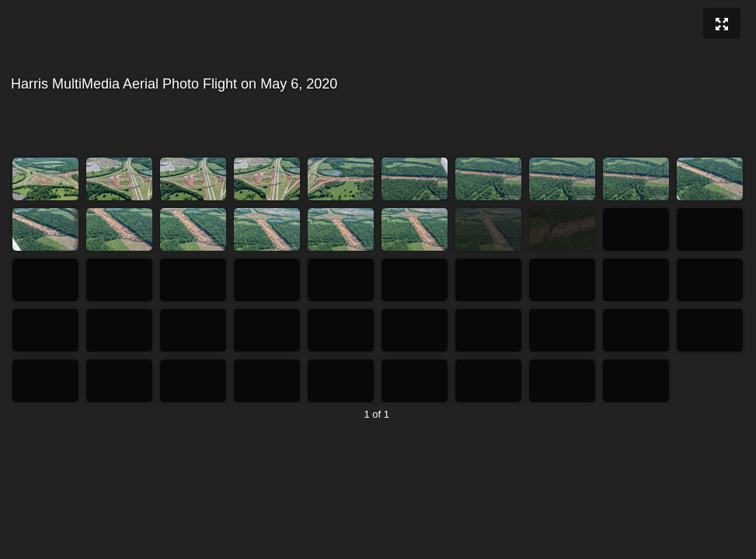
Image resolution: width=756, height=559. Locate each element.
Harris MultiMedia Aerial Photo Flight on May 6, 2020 (376, 84)
